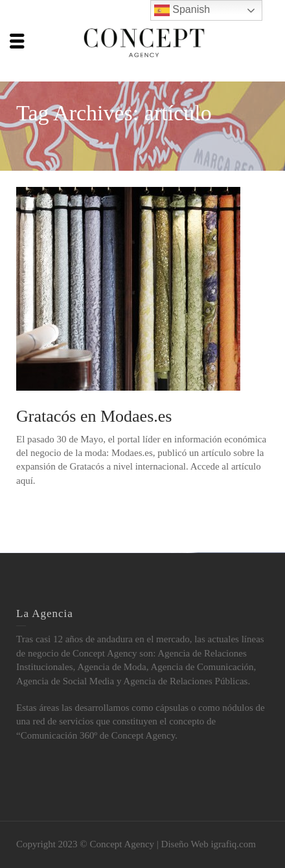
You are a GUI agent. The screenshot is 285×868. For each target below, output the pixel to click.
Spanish (182, 10)
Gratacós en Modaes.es (94, 416)
